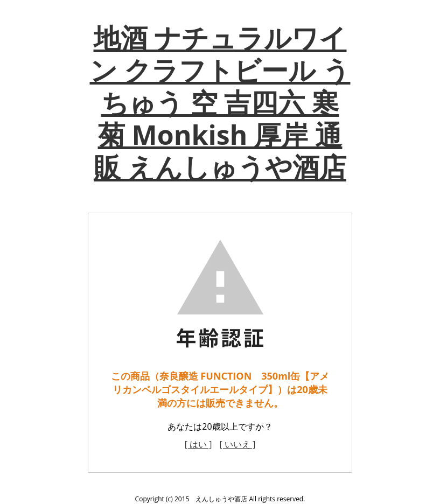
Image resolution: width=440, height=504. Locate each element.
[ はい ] (198, 444)
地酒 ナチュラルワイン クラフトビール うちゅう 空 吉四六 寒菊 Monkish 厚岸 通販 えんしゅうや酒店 (220, 102)
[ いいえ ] (238, 444)
